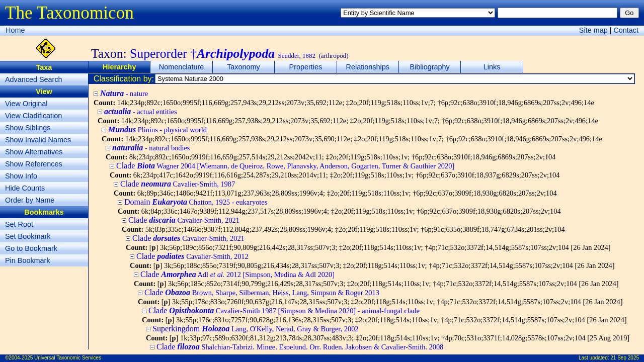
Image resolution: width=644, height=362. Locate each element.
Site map (593, 30)
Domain (196, 202)
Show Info (21, 176)
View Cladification (33, 116)
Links (492, 67)
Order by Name (30, 200)
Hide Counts (25, 188)
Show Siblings (28, 128)
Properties (306, 67)
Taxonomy (244, 67)
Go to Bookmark (31, 248)
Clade (285, 166)
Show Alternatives (34, 152)
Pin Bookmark (28, 260)
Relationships (368, 67)
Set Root (19, 224)
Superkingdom (256, 329)
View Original (26, 104)
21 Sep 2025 (625, 358)
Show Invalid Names (38, 140)
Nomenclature (182, 67)
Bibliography (430, 67)
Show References (34, 164)
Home (15, 30)
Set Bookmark (28, 236)
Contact (626, 30)
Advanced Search (34, 79)
